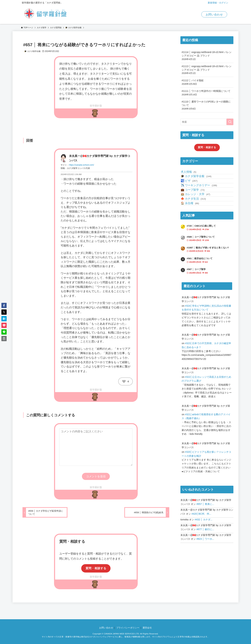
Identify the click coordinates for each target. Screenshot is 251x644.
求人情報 (191, 174)
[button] (4, 305)
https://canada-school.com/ (81, 165)
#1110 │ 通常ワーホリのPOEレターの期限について (207, 105)
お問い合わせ (214, 15)
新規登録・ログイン (218, 3)
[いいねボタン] (124, 381)
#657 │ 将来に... (205, 534)
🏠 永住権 (192, 231)
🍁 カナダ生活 (196, 223)
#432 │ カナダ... (204, 550)
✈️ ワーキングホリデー (201, 198)
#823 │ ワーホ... (205, 569)
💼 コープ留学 (195, 207)
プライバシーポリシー (128, 628)
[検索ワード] (207, 122)
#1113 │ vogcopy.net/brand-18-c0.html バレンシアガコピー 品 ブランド (207, 70)
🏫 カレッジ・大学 (198, 215)
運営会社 (147, 628)
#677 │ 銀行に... (205, 559)
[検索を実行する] (230, 122)
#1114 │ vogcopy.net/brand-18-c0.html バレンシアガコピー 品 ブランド (207, 56)
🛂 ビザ (192, 190)
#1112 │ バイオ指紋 (207, 82)
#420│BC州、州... (201, 544)
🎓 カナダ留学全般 (32, 51)
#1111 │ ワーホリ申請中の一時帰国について (207, 93)
